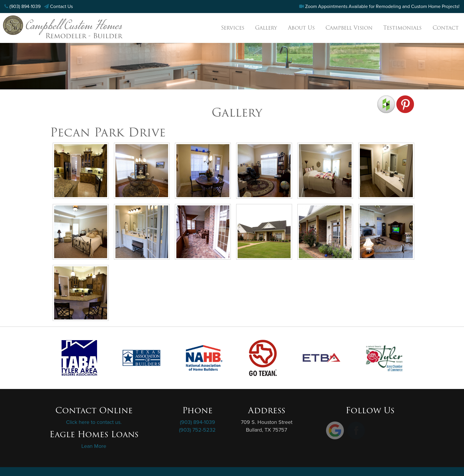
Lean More (94, 446)
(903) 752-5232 (197, 430)
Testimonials (402, 28)
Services (233, 28)
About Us (301, 28)
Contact (446, 28)
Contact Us (61, 7)
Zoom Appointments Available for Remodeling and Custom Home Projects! (382, 7)
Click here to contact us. (94, 422)
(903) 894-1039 (25, 7)
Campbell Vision (349, 28)
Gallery (266, 28)
